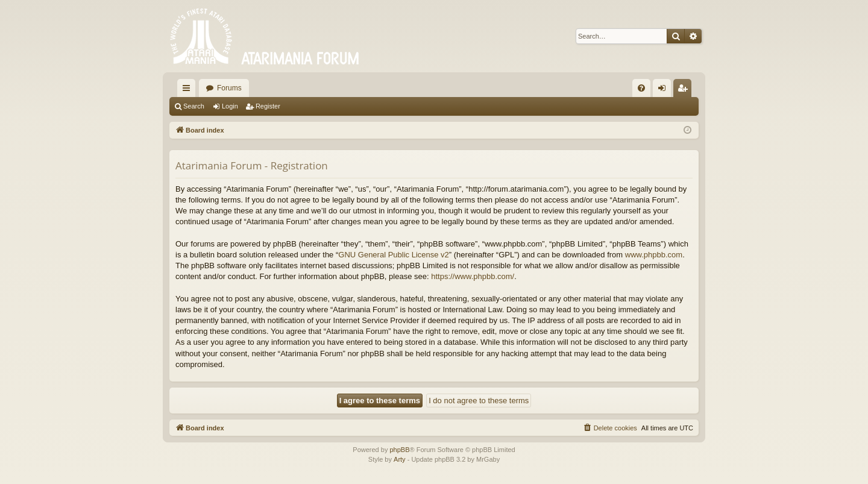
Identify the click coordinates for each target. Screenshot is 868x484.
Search (194, 106)
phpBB (399, 450)
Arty (400, 459)
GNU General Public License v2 (394, 255)
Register (268, 106)
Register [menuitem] (685, 90)
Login (230, 106)
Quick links (189, 90)
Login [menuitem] (665, 90)
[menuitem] (641, 88)
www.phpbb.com (654, 255)
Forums (229, 88)
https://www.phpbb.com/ (473, 276)
